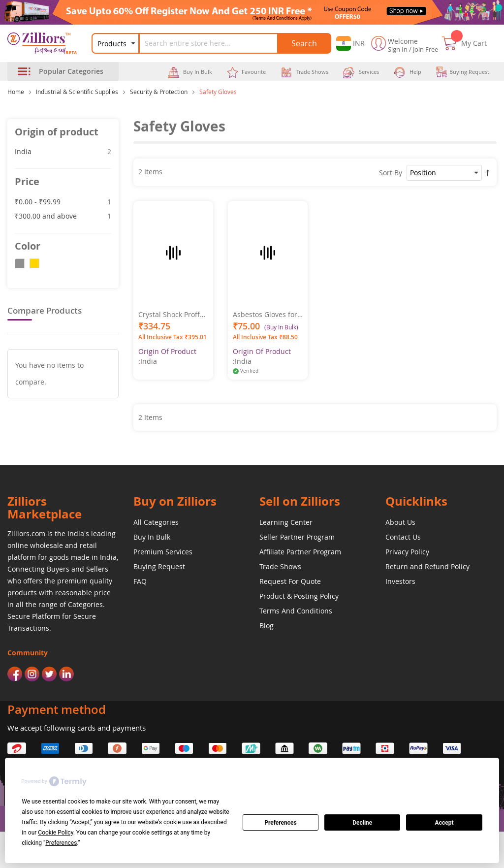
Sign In (398, 49)
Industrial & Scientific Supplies (77, 92)
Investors (400, 581)
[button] (350, 43)
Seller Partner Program (297, 537)
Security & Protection (159, 92)
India (63, 151)
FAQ (140, 581)
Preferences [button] (61, 843)
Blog (267, 626)
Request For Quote (290, 581)
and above (63, 216)
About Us (400, 522)
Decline (362, 823)
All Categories (156, 522)
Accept (444, 823)
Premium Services (163, 552)
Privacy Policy (407, 552)
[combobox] (215, 43)
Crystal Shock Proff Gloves (169, 315)
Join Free (425, 49)
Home (16, 92)
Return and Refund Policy (427, 566)
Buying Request (159, 566)
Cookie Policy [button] (55, 833)
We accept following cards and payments (77, 728)
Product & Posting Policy (299, 596)
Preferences (281, 823)
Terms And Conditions (296, 611)
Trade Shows (280, 566)
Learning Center (286, 522)
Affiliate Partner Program (300, 552)
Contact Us (403, 537)
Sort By (391, 173)
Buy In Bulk (152, 537)
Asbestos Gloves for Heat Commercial (265, 315)
